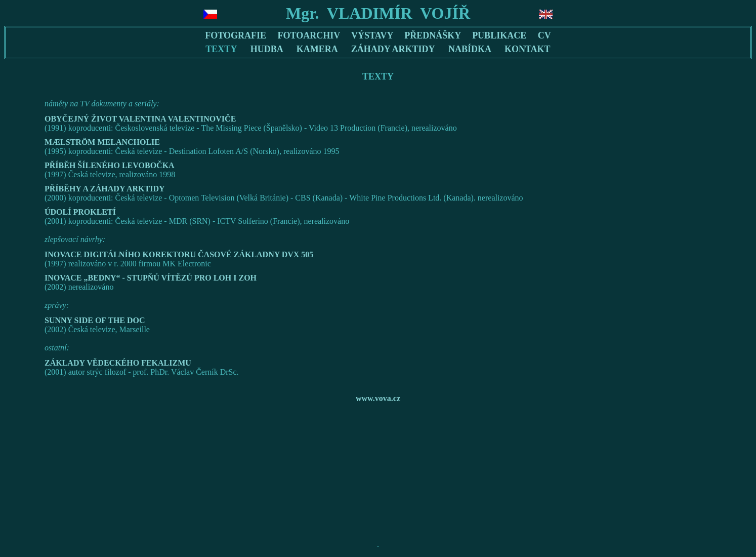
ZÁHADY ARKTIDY (393, 49)
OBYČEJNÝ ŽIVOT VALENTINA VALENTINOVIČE (140, 119)
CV (544, 35)
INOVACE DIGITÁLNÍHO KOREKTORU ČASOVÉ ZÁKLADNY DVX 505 (179, 254)
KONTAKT (528, 49)
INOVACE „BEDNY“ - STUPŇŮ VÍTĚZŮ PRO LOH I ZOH (151, 278)
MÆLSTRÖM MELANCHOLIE (102, 142)
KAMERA (317, 49)
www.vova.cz (378, 398)
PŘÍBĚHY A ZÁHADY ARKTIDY (105, 189)
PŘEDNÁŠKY (432, 35)
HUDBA (267, 49)
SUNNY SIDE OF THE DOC (95, 320)
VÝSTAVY (372, 35)
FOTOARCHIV (309, 35)
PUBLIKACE (499, 35)
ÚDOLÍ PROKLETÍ (80, 212)
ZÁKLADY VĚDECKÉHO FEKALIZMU (118, 363)
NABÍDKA (470, 49)
